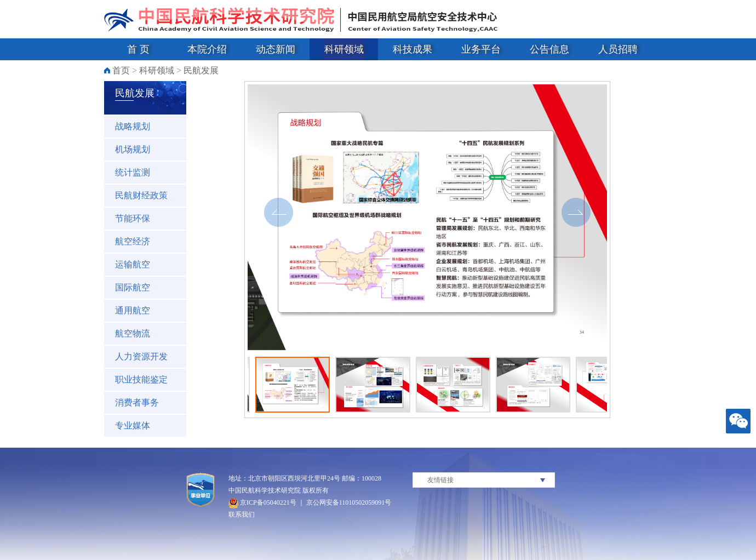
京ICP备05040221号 (262, 502)
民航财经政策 (141, 195)
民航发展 (201, 70)
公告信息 (549, 49)
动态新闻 (276, 49)
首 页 (138, 49)
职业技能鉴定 (141, 379)
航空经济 (133, 241)
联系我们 (242, 515)
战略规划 (133, 126)
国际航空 (133, 287)
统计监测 (133, 172)
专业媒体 (133, 425)
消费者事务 (137, 402)
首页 (121, 70)
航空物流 (133, 333)
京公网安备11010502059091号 (349, 502)
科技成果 (413, 49)
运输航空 (133, 264)
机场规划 (133, 149)
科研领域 (344, 49)
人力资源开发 (141, 356)
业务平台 (481, 49)
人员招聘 (618, 49)
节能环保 (133, 218)
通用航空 (133, 310)
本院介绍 (207, 49)
